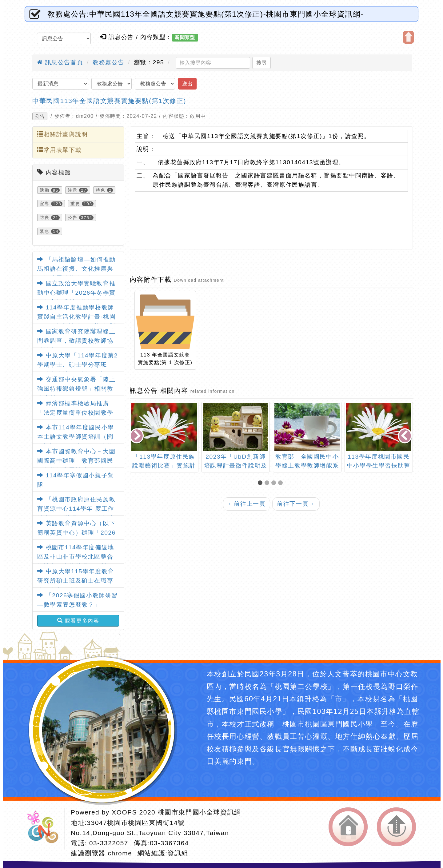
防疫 (44, 217)
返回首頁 (348, 827)
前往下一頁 (296, 504)
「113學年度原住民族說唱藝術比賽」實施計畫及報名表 (164, 466)
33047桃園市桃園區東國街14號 (136, 823)
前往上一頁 (247, 504)
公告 (40, 116)
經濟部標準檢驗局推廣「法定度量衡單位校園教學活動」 (75, 413)
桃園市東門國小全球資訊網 (200, 812)
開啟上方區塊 (408, 37)
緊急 (44, 231)
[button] (261, 483)
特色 (100, 190)
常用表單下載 (59, 150)
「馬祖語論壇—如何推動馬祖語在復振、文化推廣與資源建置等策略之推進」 (76, 269)
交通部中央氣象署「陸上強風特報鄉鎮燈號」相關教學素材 (76, 389)
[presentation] (137, 437)
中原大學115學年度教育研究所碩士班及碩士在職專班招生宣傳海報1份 (76, 581)
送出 (187, 84)
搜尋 (261, 63)
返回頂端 (396, 827)
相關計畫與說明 (63, 134)
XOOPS (124, 812)
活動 (44, 190)
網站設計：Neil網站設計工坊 (45, 829)
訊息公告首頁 (60, 62)
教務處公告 (108, 62)
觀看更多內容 (78, 621)
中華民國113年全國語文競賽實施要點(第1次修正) (109, 101)
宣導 (44, 204)
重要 (75, 204)
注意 (72, 190)
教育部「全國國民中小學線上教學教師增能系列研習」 (307, 466)
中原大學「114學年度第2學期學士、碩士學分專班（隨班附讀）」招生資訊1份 (78, 365)
